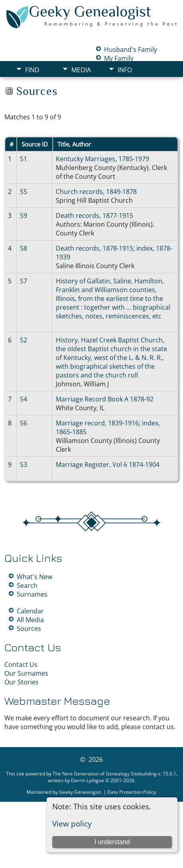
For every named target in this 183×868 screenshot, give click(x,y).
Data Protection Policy (132, 792)
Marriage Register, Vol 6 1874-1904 (108, 465)
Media (81, 70)
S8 (24, 248)
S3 (24, 465)
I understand (112, 842)
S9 (24, 216)
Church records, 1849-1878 (96, 192)
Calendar (30, 611)
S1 (24, 159)
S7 (24, 281)
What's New (34, 577)
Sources (29, 629)
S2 (24, 340)
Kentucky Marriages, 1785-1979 (102, 159)
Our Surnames (26, 673)
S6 (24, 423)
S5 (24, 192)
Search (27, 585)
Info (125, 70)
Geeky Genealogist (80, 792)
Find (32, 70)
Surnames (32, 594)
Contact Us (21, 664)
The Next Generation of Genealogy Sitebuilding (105, 774)
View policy (72, 824)
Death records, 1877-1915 (94, 216)
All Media (30, 620)
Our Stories (22, 682)
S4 (24, 399)
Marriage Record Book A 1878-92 (105, 399)
